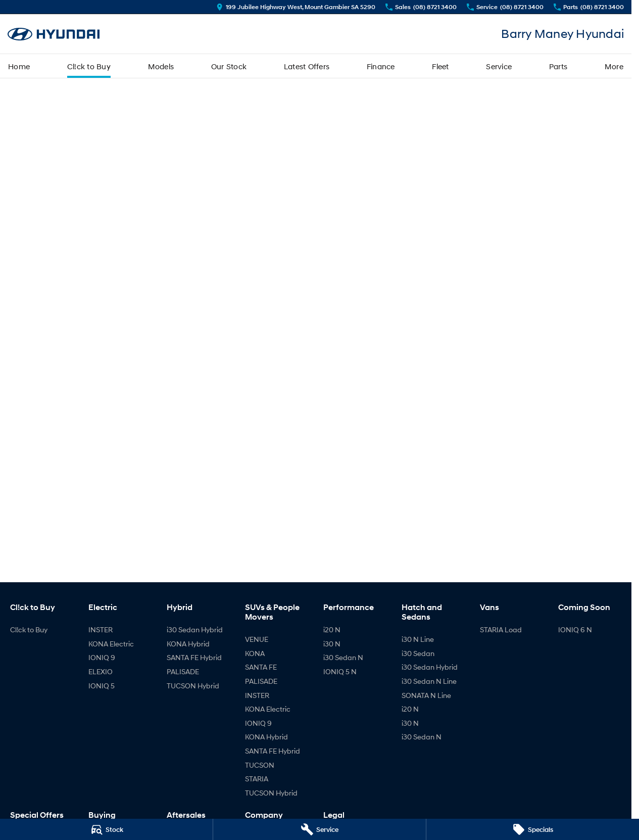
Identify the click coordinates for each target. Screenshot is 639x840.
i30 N (332, 644)
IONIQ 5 (102, 686)
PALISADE (183, 671)
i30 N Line (418, 639)
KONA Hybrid (188, 644)
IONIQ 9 (102, 657)
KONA (255, 653)
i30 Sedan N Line (429, 681)
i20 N (332, 629)
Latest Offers (307, 66)
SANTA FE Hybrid (194, 657)
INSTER (101, 629)
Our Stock (229, 66)
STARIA (257, 779)
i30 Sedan (418, 653)
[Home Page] (54, 34)
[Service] (319, 829)
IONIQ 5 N (340, 671)
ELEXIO (101, 671)
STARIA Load (501, 629)
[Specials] (533, 829)
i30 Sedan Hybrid (195, 629)
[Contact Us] (296, 7)
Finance (381, 66)
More (614, 66)
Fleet (440, 66)
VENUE (257, 639)
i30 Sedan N (343, 657)
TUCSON (260, 765)
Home (19, 66)
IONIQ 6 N (575, 629)
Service (499, 66)
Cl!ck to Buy (89, 66)
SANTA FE (261, 667)
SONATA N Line (426, 695)
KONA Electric (111, 644)
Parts (558, 66)
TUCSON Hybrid (193, 686)
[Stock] (106, 829)
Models (161, 66)
